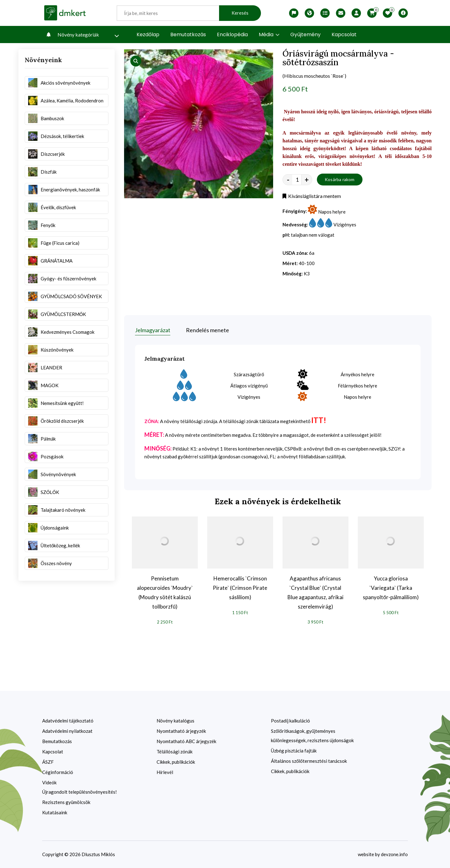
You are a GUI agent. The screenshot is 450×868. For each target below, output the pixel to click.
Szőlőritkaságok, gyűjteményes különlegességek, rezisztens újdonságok (312, 736)
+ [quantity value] (307, 180)
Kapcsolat (344, 35)
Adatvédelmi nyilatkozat (67, 731)
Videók (49, 782)
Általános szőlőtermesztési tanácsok (309, 761)
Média (269, 35)
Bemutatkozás (188, 35)
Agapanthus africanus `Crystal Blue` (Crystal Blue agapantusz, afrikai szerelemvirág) (315, 592)
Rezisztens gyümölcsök (66, 802)
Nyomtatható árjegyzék (181, 731)
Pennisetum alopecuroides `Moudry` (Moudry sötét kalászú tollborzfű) (165, 592)
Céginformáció (58, 772)
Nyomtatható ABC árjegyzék (186, 741)
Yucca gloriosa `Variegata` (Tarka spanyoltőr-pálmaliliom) (391, 588)
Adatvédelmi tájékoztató (68, 721)
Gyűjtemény (305, 35)
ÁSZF (48, 762)
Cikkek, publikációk (176, 762)
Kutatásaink (55, 812)
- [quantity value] (288, 180)
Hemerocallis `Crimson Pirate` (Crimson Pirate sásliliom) (240, 588)
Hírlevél (165, 772)
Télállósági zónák (175, 752)
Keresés (240, 13)
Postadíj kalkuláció (290, 721)
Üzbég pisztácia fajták (294, 751)
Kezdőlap (148, 35)
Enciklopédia (232, 35)
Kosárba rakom (340, 179)
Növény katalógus (175, 721)
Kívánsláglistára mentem (312, 196)
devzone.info (394, 854)
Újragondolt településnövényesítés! (80, 792)
